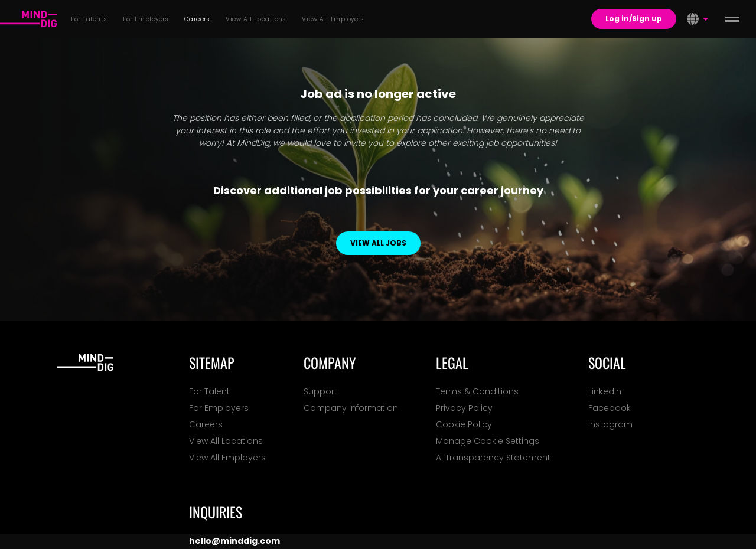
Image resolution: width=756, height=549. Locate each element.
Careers (206, 424)
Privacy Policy (464, 408)
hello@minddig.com (234, 541)
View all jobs (378, 243)
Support (320, 391)
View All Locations (226, 441)
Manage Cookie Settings (488, 441)
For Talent (209, 391)
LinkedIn (605, 391)
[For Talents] (28, 19)
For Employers (219, 408)
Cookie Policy (464, 424)
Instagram (610, 424)
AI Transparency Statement (493, 457)
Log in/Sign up (634, 19)
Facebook (610, 408)
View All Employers (227, 457)
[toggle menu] (732, 19)
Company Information (351, 408)
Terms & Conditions (477, 391)
